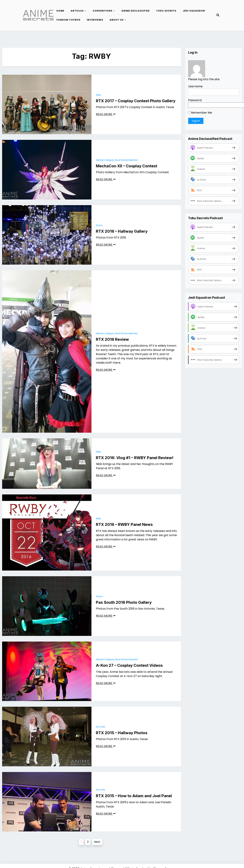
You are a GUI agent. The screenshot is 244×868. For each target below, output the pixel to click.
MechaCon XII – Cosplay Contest (127, 166)
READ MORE (106, 114)
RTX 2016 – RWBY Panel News (124, 524)
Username (195, 86)
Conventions (103, 11)
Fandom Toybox (68, 20)
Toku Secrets (166, 11)
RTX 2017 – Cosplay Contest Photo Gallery (136, 101)
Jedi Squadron (194, 11)
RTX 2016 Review (112, 339)
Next (97, 842)
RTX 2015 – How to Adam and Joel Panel (134, 796)
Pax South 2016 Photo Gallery (124, 602)
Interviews (95, 20)
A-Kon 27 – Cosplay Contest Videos (129, 665)
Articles (77, 11)
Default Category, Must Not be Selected (117, 160)
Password (195, 100)
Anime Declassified (136, 11)
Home (60, 11)
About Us (117, 20)
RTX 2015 (101, 727)
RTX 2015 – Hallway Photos (122, 733)
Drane (99, 225)
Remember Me (200, 113)
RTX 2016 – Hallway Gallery (122, 231)
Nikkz (98, 95)
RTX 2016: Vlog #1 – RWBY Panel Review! (135, 458)
